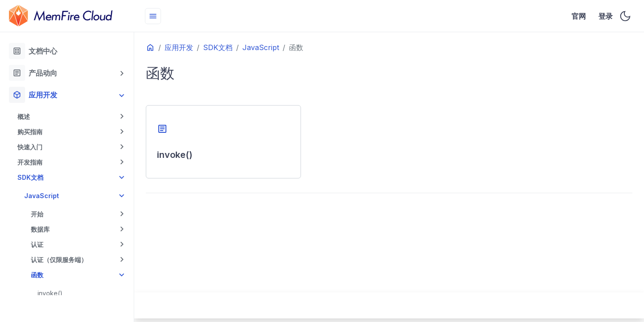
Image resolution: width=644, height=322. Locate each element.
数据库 (40, 229)
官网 (579, 16)
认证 (37, 244)
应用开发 (33, 95)
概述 (24, 117)
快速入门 (30, 147)
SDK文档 (30, 177)
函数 (37, 275)
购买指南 (30, 132)
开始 (37, 214)
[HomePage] (67, 16)
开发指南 (30, 162)
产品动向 (33, 73)
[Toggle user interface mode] (625, 16)
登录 (606, 16)
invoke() (50, 293)
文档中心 (33, 51)
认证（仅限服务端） (59, 260)
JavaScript (42, 196)
